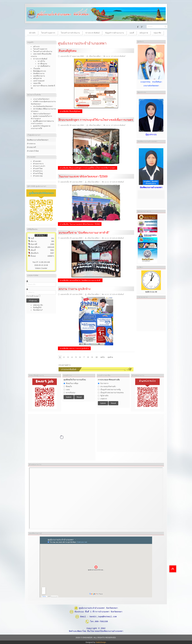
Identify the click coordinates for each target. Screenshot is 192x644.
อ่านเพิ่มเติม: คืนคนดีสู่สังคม (70, 111)
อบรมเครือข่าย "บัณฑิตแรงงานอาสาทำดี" (84, 233)
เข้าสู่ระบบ (33, 301)
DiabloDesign (101, 642)
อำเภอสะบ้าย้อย (33, 151)
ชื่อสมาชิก (26, 282)
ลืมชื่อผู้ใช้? (37, 307)
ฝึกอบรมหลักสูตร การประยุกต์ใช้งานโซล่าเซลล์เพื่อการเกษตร (96, 120)
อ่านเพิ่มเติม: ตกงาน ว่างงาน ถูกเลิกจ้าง (74, 348)
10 (97, 357)
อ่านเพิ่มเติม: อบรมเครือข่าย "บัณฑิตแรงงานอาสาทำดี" (80, 280)
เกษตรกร (104, 399)
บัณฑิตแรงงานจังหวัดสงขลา (38, 140)
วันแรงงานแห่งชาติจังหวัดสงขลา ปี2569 (83, 176)
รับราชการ (104, 383)
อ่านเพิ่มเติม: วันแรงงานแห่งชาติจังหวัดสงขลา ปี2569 (80, 224)
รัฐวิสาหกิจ (104, 396)
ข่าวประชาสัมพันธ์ (118, 56)
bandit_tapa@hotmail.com (103, 616)
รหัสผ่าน (26, 290)
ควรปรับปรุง (71, 393)
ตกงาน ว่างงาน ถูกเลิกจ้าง (75, 289)
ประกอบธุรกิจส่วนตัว (108, 386)
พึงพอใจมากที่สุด (72, 383)
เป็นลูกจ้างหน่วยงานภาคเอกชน (112, 393)
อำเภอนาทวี (31, 147)
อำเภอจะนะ (31, 144)
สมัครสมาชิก (38, 305)
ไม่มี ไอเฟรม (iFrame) (96, 498)
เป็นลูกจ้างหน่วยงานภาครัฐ (110, 389)
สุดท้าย (110, 357)
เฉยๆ (68, 389)
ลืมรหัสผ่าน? (38, 310)
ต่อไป (103, 357)
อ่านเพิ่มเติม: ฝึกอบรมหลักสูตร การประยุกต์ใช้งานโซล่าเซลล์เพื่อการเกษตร (88, 168)
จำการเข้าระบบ (32, 296)
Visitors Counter (41, 268)
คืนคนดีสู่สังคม (68, 51)
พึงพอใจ (69, 386)
